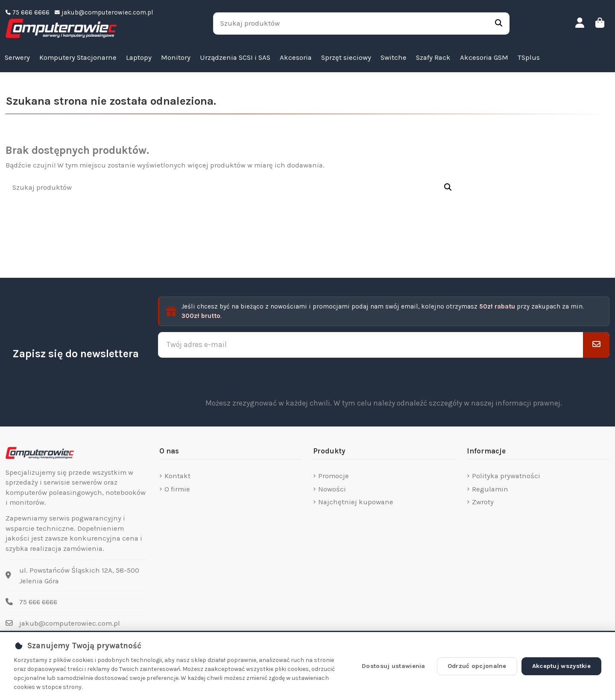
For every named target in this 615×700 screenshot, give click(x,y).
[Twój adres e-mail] (371, 345)
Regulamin (490, 489)
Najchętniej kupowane (356, 502)
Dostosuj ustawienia (394, 666)
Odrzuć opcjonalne (477, 666)
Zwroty (483, 502)
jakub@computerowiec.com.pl (70, 623)
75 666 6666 (38, 602)
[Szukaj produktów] (499, 24)
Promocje (334, 476)
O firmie (177, 489)
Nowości (332, 489)
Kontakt (177, 476)
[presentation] (384, 378)
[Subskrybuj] (596, 345)
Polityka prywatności (506, 476)
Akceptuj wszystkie (561, 666)
